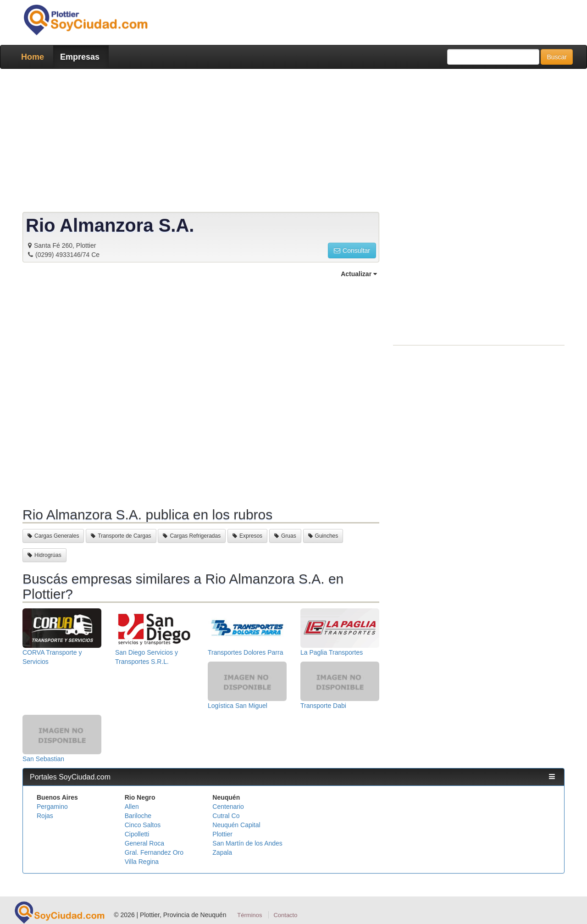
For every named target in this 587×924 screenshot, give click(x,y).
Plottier (222, 834)
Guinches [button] (323, 536)
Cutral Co (226, 816)
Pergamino (52, 807)
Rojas (45, 816)
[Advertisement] (291, 142)
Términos (249, 915)
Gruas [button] (285, 536)
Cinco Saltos (143, 825)
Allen (132, 807)
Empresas (80, 57)
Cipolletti (137, 834)
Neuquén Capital (236, 825)
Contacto (285, 915)
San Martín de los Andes (247, 843)
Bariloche (138, 816)
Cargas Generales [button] (53, 536)
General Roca (144, 843)
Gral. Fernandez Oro (154, 852)
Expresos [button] (247, 536)
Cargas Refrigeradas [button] (192, 536)
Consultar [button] (352, 250)
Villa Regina (142, 862)
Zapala (222, 852)
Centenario (228, 807)
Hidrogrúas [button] (44, 555)
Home (33, 57)
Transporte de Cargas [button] (121, 536)
